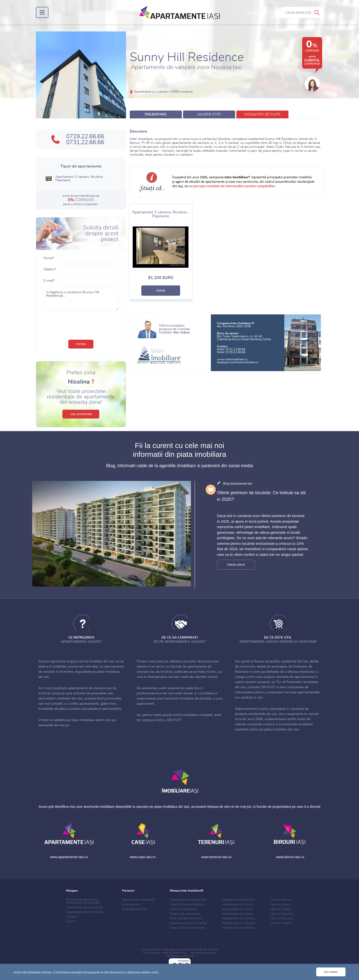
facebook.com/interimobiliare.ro (238, 362)
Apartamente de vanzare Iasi (85, 907)
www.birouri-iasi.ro (290, 857)
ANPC (183, 953)
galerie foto (209, 114)
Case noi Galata (280, 909)
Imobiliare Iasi (131, 904)
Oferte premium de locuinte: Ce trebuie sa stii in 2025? (261, 496)
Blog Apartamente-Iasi (238, 484)
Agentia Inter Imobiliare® (139, 900)
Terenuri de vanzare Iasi (185, 914)
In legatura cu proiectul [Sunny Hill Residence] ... (81, 299)
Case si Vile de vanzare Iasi (187, 904)
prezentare (156, 114)
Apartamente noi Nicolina (239, 918)
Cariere (71, 921)
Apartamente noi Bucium (238, 900)
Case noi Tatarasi (281, 923)
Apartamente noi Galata (237, 914)
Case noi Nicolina (281, 914)
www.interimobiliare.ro (232, 359)
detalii (161, 291)
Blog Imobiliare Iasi (135, 909)
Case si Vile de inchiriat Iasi (187, 928)
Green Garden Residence (186, 918)
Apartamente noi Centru (238, 904)
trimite (81, 344)
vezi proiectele (81, 414)
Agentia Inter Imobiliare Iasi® (186, 950)
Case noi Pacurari (281, 918)
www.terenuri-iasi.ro (216, 857)
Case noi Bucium (281, 900)
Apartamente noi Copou (238, 909)
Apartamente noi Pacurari (239, 923)
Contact (71, 917)
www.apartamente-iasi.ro (69, 857)
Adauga (260, 13)
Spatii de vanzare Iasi (183, 909)
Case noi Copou (280, 904)
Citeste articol (236, 565)
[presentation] (81, 324)
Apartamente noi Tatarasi (238, 928)
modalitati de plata (262, 114)
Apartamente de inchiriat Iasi (85, 912)
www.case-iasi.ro (143, 857)
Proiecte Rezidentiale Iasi (83, 901)
